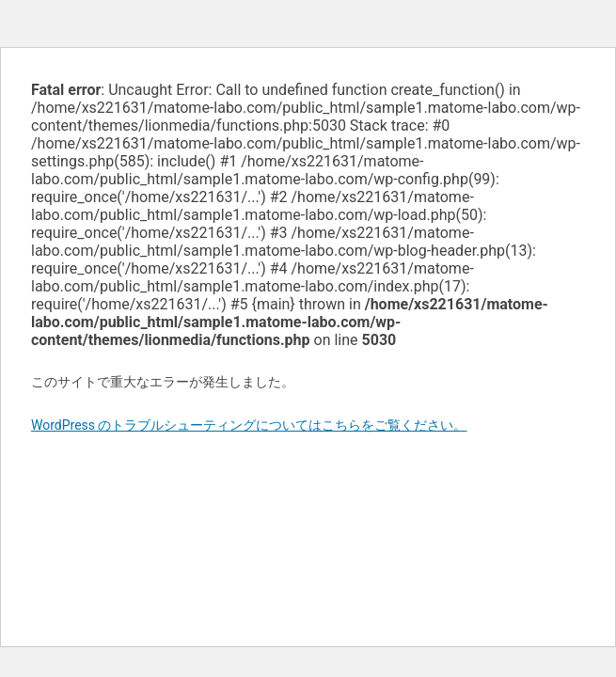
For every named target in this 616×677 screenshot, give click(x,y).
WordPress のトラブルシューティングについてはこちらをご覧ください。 (249, 425)
